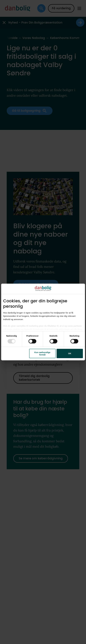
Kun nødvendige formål (42, 353)
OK (70, 353)
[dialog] (43, 322)
